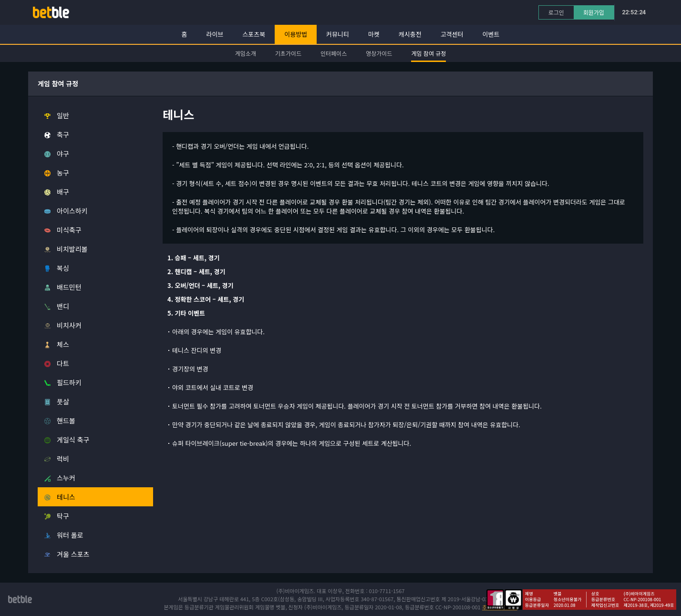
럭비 (63, 459)
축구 (63, 134)
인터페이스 (334, 53)
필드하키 (69, 382)
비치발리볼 (72, 249)
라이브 (215, 34)
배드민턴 (69, 287)
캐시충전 (410, 34)
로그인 (556, 12)
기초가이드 (288, 53)
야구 (63, 154)
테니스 (66, 497)
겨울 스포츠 (73, 554)
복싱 (63, 268)
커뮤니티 (338, 34)
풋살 (63, 401)
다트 (63, 363)
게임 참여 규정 (428, 53)
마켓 (374, 34)
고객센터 (452, 34)
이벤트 (491, 34)
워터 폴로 (70, 535)
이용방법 (296, 34)
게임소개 (246, 53)
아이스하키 (72, 211)
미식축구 (69, 230)
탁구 (63, 516)
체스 (63, 344)
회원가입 (594, 12)
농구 (63, 173)
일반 (63, 115)
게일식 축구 (73, 440)
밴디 (63, 306)
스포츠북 (254, 34)
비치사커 (69, 325)
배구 (63, 192)
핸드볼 (66, 421)
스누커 (66, 478)
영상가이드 (379, 53)
